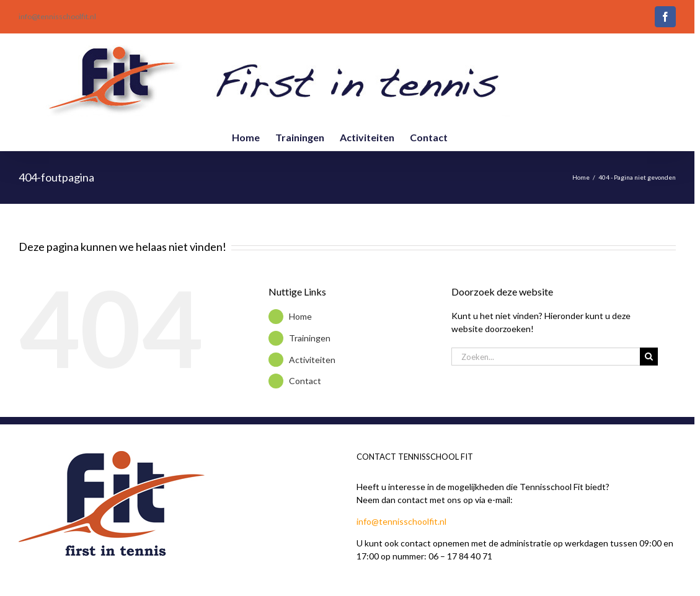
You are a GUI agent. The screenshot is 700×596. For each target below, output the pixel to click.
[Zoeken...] (546, 357)
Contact (305, 381)
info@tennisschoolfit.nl (57, 16)
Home (300, 316)
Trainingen (310, 338)
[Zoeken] (649, 357)
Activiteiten (312, 360)
